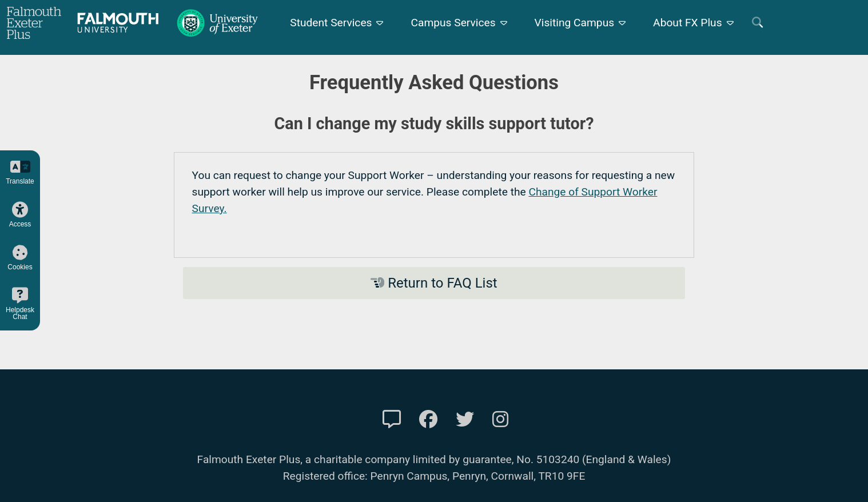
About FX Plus (688, 23)
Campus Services (453, 23)
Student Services (331, 23)
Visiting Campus (575, 23)
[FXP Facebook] (428, 420)
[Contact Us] (392, 420)
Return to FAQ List (434, 283)
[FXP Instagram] (500, 420)
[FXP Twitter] (465, 420)
